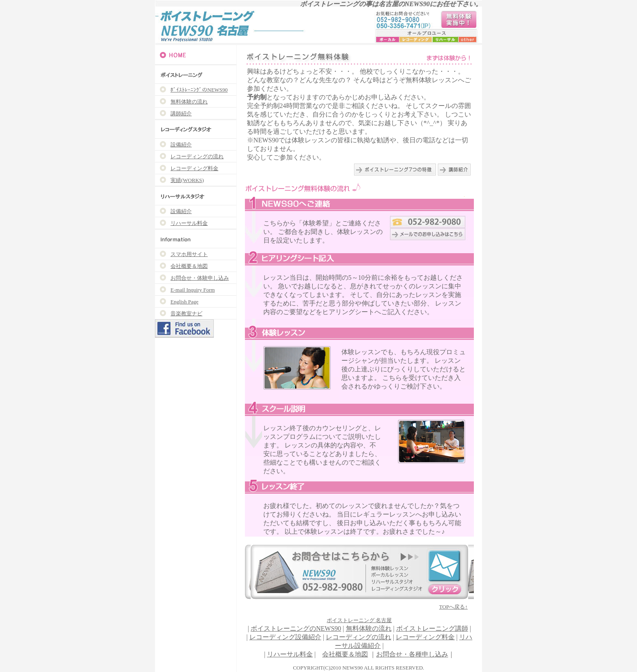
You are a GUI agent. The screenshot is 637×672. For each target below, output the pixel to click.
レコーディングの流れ (359, 637)
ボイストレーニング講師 (432, 628)
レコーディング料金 (425, 637)
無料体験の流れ (369, 628)
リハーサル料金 (290, 654)
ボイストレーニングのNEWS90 (296, 628)
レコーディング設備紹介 (285, 637)
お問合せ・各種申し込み (412, 654)
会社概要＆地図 (345, 654)
